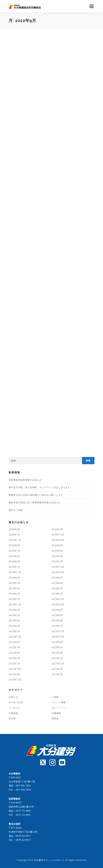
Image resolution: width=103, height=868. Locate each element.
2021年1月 (57, 674)
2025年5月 (14, 556)
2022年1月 (14, 663)
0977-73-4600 (23, 811)
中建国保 (13, 713)
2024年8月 (57, 578)
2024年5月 (14, 588)
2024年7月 (14, 583)
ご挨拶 (55, 697)
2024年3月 (14, 594)
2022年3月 (14, 658)
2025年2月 (57, 561)
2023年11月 (15, 604)
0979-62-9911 (23, 836)
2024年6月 (57, 583)
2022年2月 (57, 658)
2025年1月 (14, 567)
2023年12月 (58, 599)
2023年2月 (57, 626)
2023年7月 (14, 615)
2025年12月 (58, 535)
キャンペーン (59, 708)
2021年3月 (57, 669)
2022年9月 (14, 642)
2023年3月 (14, 626)
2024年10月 (58, 572)
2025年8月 (57, 545)
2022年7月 (14, 647)
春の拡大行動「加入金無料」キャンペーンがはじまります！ (40, 487)
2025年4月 (57, 556)
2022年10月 (58, 637)
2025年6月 (57, 551)
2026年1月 (14, 535)
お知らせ (13, 697)
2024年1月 (14, 599)
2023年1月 (14, 631)
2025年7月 (14, 551)
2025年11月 (15, 540)
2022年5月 (14, 653)
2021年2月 (14, 674)
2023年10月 (58, 604)
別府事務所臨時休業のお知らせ (25, 480)
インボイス (14, 708)
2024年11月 (15, 572)
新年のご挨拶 (16, 510)
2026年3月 (57, 529)
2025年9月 (14, 545)
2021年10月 (15, 669)
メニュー (91, 6)
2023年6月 (57, 615)
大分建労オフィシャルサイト (49, 860)
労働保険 (56, 713)
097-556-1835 (23, 786)
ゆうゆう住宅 (16, 702)
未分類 (12, 718)
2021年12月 (58, 663)
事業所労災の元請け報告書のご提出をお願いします (36, 495)
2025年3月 (14, 561)
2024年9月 (14, 578)
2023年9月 (14, 610)
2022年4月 (57, 653)
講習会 (55, 718)
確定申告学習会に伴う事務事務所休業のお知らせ (35, 502)
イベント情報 (59, 702)
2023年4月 (57, 620)
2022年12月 (58, 631)
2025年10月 (58, 540)
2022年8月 (57, 642)
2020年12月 (15, 680)
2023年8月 (57, 610)
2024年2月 (57, 594)
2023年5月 (14, 620)
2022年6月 (57, 647)
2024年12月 (58, 567)
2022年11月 (15, 637)
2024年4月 (57, 588)
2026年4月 (14, 529)
